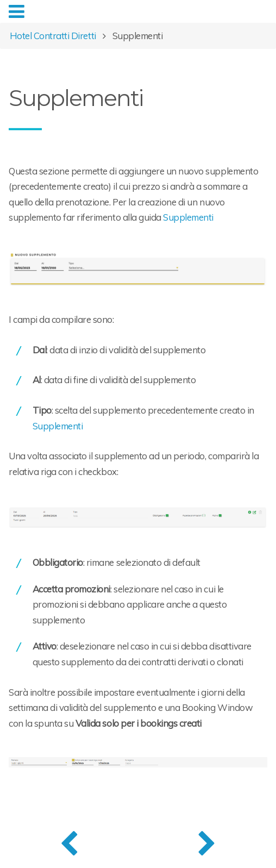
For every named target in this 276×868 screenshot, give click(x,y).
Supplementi (188, 217)
